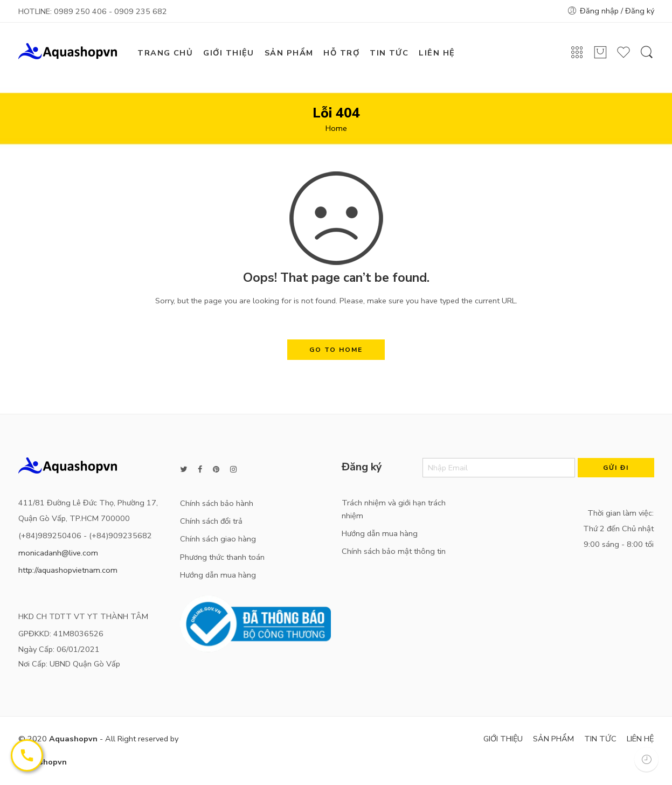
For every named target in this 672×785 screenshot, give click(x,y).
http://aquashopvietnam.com (68, 570)
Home (336, 128)
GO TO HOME (336, 350)
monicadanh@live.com (58, 553)
